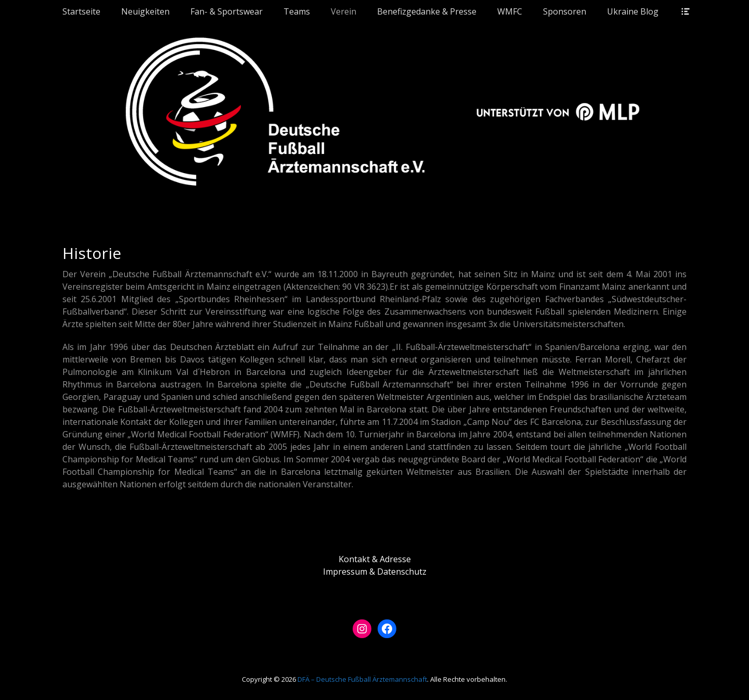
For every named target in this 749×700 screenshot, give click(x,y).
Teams (297, 11)
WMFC (510, 11)
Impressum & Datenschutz (375, 572)
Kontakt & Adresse (375, 559)
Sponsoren (565, 11)
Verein (344, 11)
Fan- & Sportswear (227, 11)
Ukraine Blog (633, 11)
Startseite (81, 11)
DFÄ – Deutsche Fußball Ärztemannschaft (362, 679)
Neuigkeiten (145, 11)
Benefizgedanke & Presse (427, 11)
